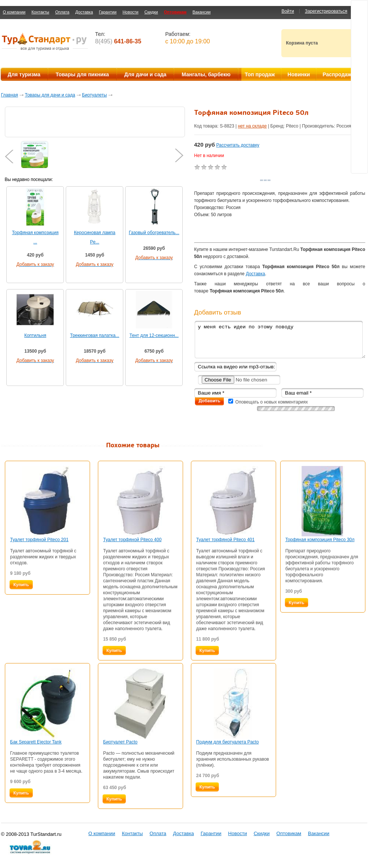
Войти (288, 11)
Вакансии (202, 12)
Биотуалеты (94, 95)
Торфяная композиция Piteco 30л (320, 540)
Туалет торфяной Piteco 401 (225, 540)
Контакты (40, 12)
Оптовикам (175, 12)
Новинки (299, 74)
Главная (10, 95)
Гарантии (108, 12)
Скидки (151, 12)
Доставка (84, 12)
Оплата (62, 12)
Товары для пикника (82, 74)
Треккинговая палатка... (95, 335)
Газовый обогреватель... (154, 233)
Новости (131, 12)
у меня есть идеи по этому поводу (280, 339)
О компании (14, 12)
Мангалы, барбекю (206, 74)
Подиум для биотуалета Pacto (228, 742)
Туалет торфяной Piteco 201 (39, 540)
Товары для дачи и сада (50, 95)
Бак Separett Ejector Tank (36, 742)
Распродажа (339, 74)
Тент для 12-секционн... (154, 335)
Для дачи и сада (146, 74)
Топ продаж (260, 74)
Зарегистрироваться (326, 11)
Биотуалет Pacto (120, 742)
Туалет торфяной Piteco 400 (132, 540)
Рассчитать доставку (238, 145)
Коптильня (35, 335)
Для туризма (24, 74)
